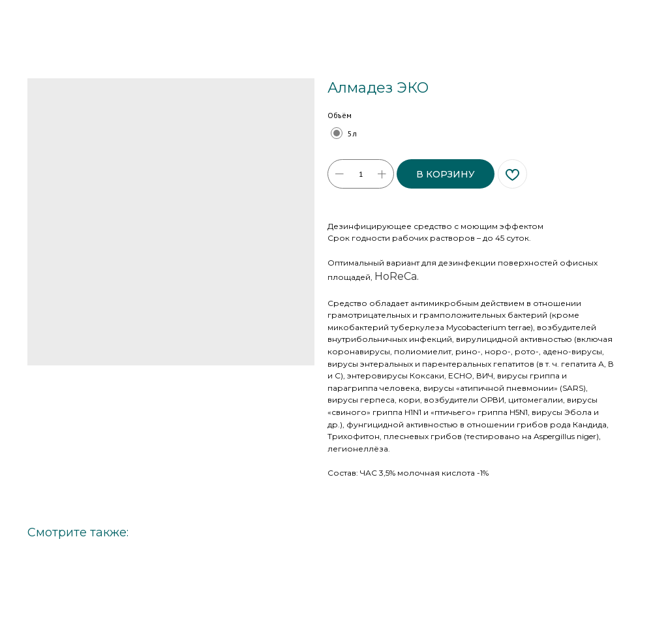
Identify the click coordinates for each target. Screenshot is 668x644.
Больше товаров (53, 19)
